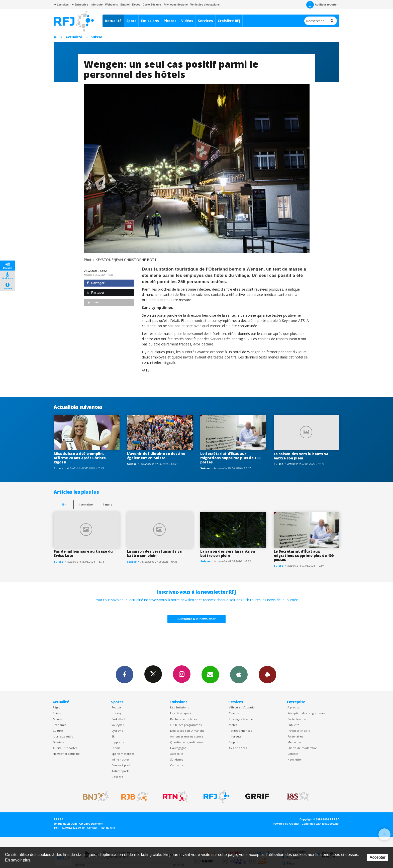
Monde (58, 719)
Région (58, 707)
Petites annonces (240, 731)
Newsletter (295, 759)
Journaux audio (63, 736)
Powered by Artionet (286, 824)
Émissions (150, 21)
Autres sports (120, 771)
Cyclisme (117, 731)
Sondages (177, 759)
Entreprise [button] (80, 5)
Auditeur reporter (65, 748)
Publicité (293, 725)
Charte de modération (303, 748)
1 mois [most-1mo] (107, 504)
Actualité (113, 21)
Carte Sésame (152, 5)
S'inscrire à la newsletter (197, 619)
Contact (293, 754)
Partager (96, 283)
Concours (177, 765)
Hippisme (118, 742)
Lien (93, 302)
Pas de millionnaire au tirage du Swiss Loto (83, 553)
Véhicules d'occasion (243, 707)
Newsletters (210, 674)
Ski (113, 736)
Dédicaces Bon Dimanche (187, 731)
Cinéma (234, 713)
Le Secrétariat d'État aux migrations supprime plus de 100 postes (230, 458)
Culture (58, 731)
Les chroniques (180, 713)
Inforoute (97, 5)
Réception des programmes (306, 713)
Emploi (125, 5)
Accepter (378, 857)
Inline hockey (120, 759)
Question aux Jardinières (187, 742)
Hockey (116, 713)
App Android (267, 674)
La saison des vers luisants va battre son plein (301, 456)
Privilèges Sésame (176, 5)
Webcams (111, 5)
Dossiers (59, 742)
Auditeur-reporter (322, 5)
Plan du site (107, 828)
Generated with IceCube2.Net (321, 824)
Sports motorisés (123, 754)
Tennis (116, 748)
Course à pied (121, 765)
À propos (293, 707)
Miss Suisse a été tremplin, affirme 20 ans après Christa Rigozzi (80, 458)
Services (206, 21)
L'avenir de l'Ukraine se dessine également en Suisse (156, 456)
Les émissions (179, 707)
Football (117, 707)
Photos (170, 21)
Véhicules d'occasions (205, 5)
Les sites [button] (61, 5)
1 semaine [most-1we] (85, 504)
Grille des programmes (186, 725)
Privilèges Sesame (241, 719)
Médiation (294, 742)
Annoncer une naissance (187, 736)
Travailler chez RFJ (300, 731)
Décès (136, 5)
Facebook (125, 674)
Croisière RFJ (229, 21)
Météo (233, 725)
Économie (60, 725)
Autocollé (177, 754)
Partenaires (295, 736)
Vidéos (187, 21)
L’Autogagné (178, 748)
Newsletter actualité (66, 754)
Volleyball (118, 725)
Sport (131, 21)
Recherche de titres (184, 719)
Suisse (96, 37)
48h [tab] (64, 504)
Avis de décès (238, 748)
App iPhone (239, 674)
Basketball (118, 719)
